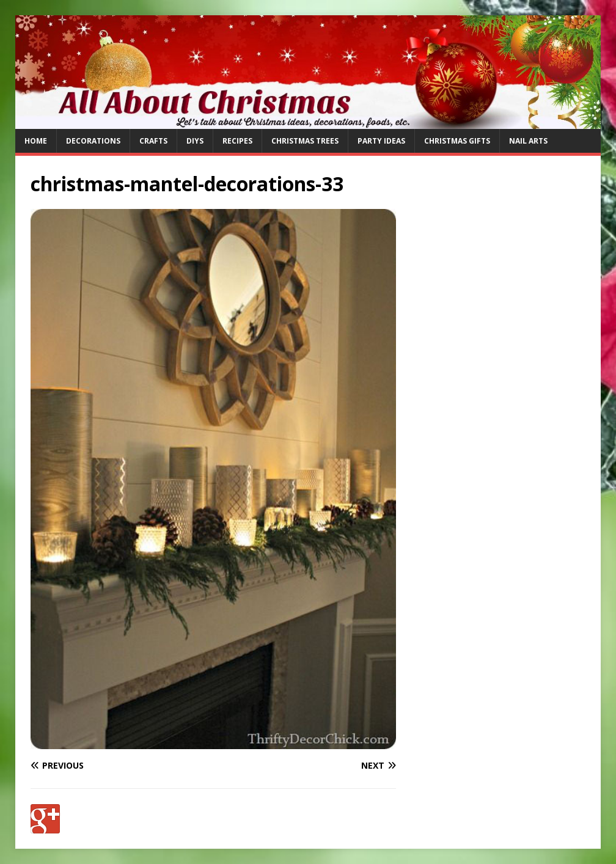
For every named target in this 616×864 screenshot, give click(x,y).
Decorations (93, 141)
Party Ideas (381, 141)
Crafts (153, 141)
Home (36, 141)
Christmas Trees (305, 141)
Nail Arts (528, 141)
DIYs (195, 141)
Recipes (237, 141)
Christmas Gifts (457, 141)
